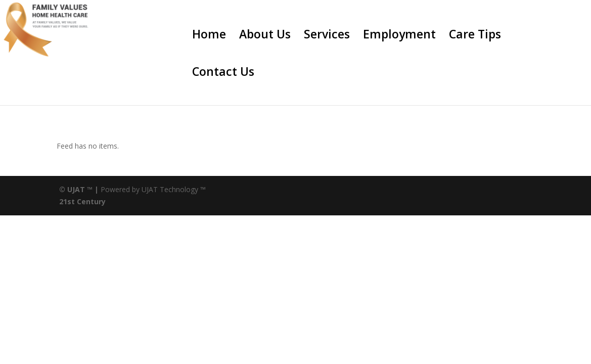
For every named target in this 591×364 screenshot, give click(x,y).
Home (209, 36)
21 (63, 201)
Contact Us (223, 74)
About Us (265, 36)
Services (327, 36)
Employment (399, 36)
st (71, 201)
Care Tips (475, 36)
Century (91, 201)
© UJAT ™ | (79, 189)
